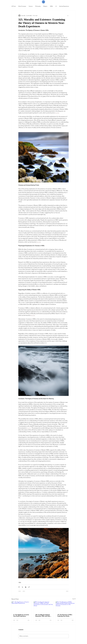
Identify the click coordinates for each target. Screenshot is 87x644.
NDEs (51, 6)
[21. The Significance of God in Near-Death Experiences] (21, 607)
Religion (45, 6)
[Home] (43, 2)
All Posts (14, 6)
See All (74, 599)
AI (56, 6)
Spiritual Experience (64, 6)
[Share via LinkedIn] (26, 587)
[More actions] (68, 16)
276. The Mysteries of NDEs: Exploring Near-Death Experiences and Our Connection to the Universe (65, 615)
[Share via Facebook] (19, 587)
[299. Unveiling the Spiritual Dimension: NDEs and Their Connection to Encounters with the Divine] (44, 607)
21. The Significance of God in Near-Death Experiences (21, 615)
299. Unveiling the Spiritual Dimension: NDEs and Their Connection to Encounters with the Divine (43, 615)
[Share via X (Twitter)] (22, 587)
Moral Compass (22, 6)
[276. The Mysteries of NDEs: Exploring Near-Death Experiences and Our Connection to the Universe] (66, 607)
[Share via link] (29, 587)
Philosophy (38, 6)
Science (31, 6)
